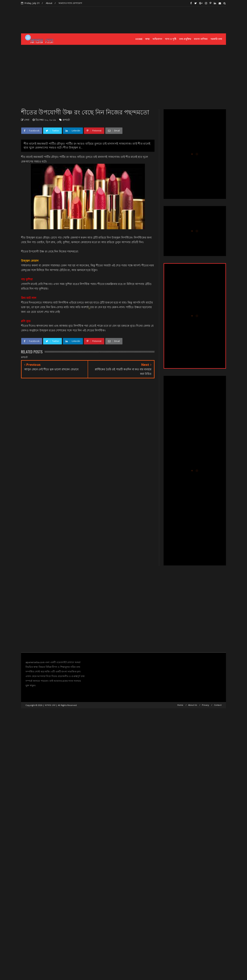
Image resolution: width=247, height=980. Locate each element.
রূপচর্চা (66, 120)
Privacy (205, 705)
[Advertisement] (161, 20)
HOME (139, 39)
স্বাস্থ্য (147, 39)
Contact (218, 705)
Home (180, 705)
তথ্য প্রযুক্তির (185, 39)
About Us (193, 705)
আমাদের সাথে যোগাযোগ (70, 3)
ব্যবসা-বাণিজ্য (201, 39)
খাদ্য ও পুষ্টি (171, 39)
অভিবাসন (157, 39)
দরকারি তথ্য (216, 39)
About (49, 3)
